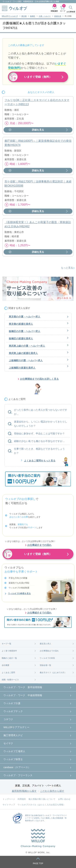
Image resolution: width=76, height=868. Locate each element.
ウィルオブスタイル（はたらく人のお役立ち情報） (41, 805)
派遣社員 (58, 16)
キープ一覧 (6, 644)
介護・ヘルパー (45, 16)
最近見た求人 (45, 644)
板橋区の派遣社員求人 (21, 339)
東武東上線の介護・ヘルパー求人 (27, 346)
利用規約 (22, 799)
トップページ (9, 799)
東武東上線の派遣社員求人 (23, 353)
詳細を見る (38, 130)
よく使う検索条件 (9, 651)
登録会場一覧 (45, 665)
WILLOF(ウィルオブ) (10, 16)
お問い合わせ (64, 799)
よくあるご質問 (8, 672)
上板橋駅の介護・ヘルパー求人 (26, 360)
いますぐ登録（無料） (38, 77)
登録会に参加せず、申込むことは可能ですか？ (39, 433)
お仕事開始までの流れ (49, 651)
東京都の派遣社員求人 (21, 324)
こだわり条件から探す (52, 791)
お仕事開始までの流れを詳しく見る (39, 379)
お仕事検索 (71, 12)
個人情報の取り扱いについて (42, 799)
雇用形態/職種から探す (24, 791)
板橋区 (33, 16)
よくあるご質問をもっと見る (40, 461)
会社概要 (6, 665)
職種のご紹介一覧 (9, 658)
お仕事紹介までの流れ (39, 545)
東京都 (24, 16)
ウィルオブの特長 (47, 658)
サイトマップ (9, 805)
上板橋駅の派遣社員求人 (22, 368)
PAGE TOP (38, 863)
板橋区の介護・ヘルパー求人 (25, 331)
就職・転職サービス (10, 680)
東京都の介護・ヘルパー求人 (25, 317)
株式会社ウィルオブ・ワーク (47, 815)
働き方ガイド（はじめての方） (53, 672)
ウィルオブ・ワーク (10, 1)
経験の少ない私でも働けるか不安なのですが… (39, 441)
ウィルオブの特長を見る (19, 594)
